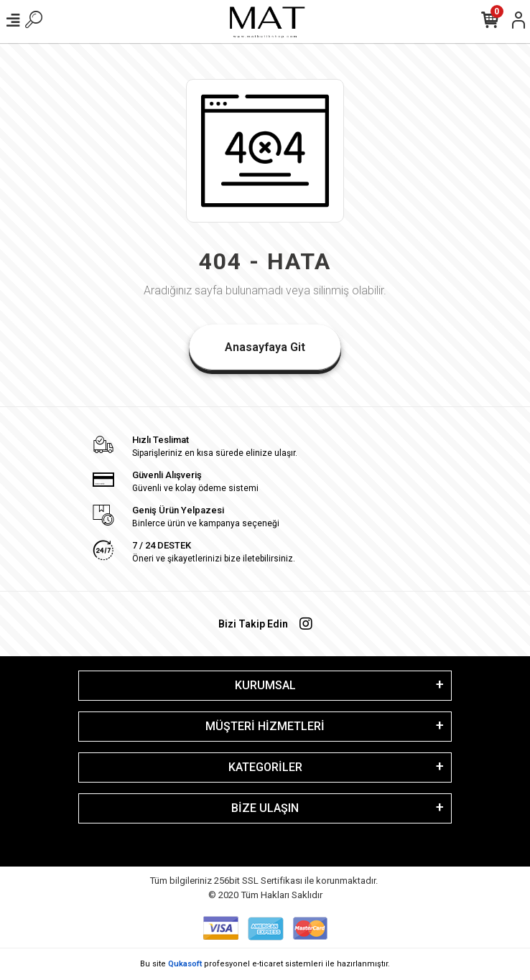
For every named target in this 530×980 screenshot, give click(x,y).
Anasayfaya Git (265, 347)
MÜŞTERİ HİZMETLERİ (265, 726)
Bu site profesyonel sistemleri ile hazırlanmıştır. (265, 964)
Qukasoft (185, 964)
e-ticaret (268, 964)
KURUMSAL (265, 685)
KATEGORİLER (265, 767)
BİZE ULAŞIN (265, 808)
